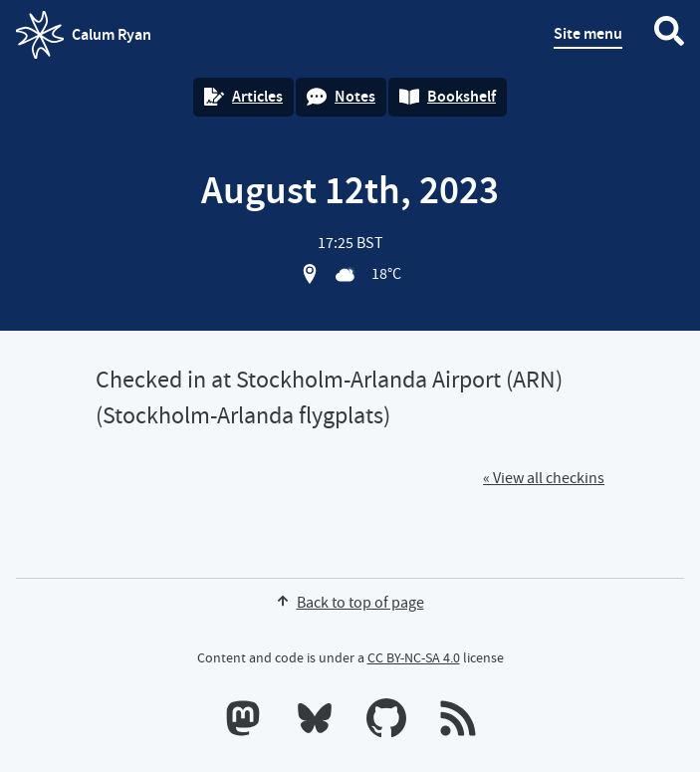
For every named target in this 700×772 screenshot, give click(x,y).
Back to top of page (350, 603)
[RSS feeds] (458, 722)
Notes (341, 96)
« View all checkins (544, 478)
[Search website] (669, 35)
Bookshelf (448, 96)
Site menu (588, 33)
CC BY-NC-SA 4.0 (414, 657)
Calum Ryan (84, 35)
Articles (243, 96)
